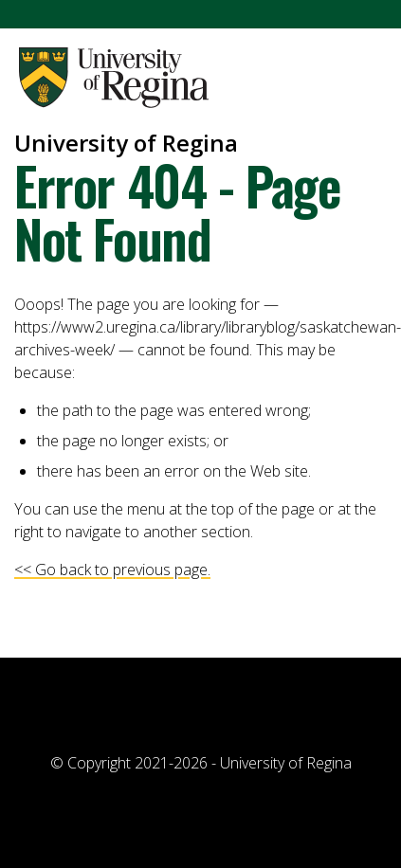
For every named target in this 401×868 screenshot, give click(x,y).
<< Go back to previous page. (112, 570)
